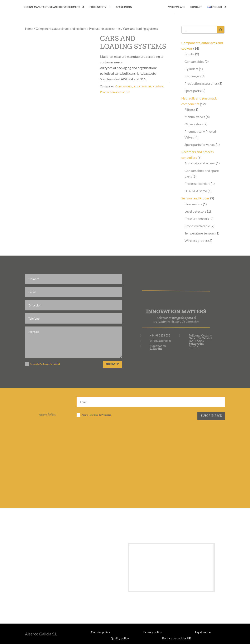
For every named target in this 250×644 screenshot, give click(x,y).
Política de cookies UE (176, 638)
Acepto (42, 364)
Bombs (189, 54)
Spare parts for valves (200, 144)
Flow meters (193, 204)
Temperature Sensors (200, 233)
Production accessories (105, 29)
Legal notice (203, 632)
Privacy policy (153, 632)
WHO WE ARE (177, 7)
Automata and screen (200, 163)
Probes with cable (197, 226)
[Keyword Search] (199, 30)
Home (29, 29)
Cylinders (191, 69)
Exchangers (193, 76)
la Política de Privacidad (49, 364)
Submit (112, 364)
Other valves (194, 124)
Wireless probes (196, 240)
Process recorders (197, 183)
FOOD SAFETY (98, 7)
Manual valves (195, 117)
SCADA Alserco (196, 191)
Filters (189, 109)
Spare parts (193, 91)
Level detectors (195, 211)
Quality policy (120, 638)
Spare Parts (124, 7)
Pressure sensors (197, 219)
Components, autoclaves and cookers (61, 29)
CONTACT (196, 7)
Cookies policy (100, 632)
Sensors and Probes (195, 198)
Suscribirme (211, 416)
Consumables (194, 61)
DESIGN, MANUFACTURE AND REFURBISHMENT (52, 7)
